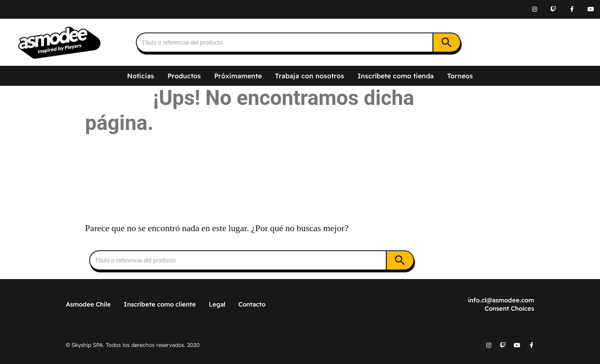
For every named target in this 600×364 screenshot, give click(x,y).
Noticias (141, 76)
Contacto (252, 304)
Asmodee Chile (88, 304)
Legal (217, 304)
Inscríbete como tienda (396, 76)
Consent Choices (509, 308)
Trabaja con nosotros (310, 76)
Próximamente (238, 76)
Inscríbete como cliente (160, 304)
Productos (184, 76)
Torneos (460, 76)
